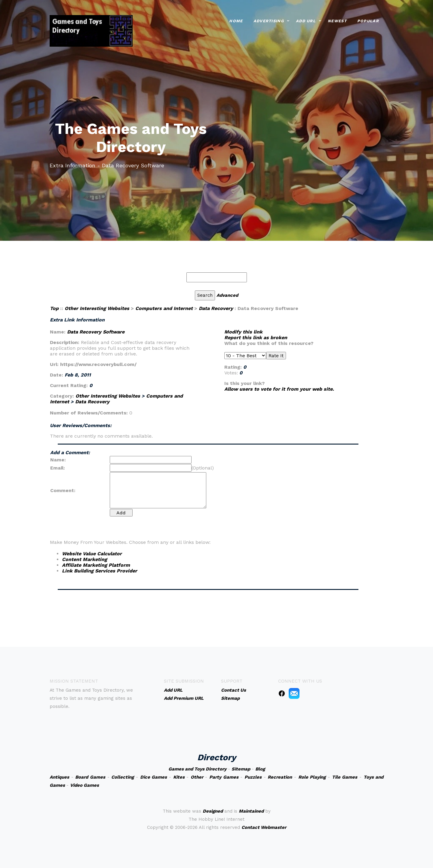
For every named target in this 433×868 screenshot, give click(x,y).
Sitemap (241, 769)
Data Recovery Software (96, 332)
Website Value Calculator (92, 554)
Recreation (280, 777)
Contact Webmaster (264, 827)
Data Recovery (216, 308)
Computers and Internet (164, 308)
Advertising (269, 20)
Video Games (84, 785)
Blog (260, 769)
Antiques (59, 777)
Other (197, 777)
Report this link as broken (256, 338)
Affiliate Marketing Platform (96, 565)
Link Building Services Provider (100, 571)
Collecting (123, 777)
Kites (179, 777)
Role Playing (312, 777)
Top (54, 308)
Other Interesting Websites (97, 308)
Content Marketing (84, 559)
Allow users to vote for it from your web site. (279, 389)
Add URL (306, 20)
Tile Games (345, 777)
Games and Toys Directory (197, 769)
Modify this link (243, 332)
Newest (337, 20)
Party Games (224, 777)
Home (236, 20)
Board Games (90, 777)
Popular (368, 20)
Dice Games (154, 777)
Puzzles (253, 777)
